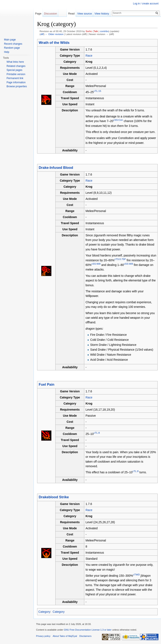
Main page (10, 40)
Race (89, 56)
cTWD (136, 574)
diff (42, 34)
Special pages (14, 70)
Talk (96, 31)
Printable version (16, 74)
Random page (12, 48)
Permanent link (15, 78)
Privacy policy (43, 636)
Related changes (16, 66)
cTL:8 (97, 433)
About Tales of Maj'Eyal (65, 636)
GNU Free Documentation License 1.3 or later (88, 630)
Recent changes (13, 44)
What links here (15, 62)
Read (71, 14)
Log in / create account (146, 4)
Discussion (51, 14)
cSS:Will (96, 264)
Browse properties (17, 86)
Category (44, 612)
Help (7, 52)
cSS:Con (118, 120)
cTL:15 (97, 91)
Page (38, 14)
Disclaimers (86, 636)
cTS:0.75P (120, 259)
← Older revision (54, 34)
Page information (16, 82)
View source (85, 14)
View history (102, 14)
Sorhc (89, 31)
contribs (104, 31)
